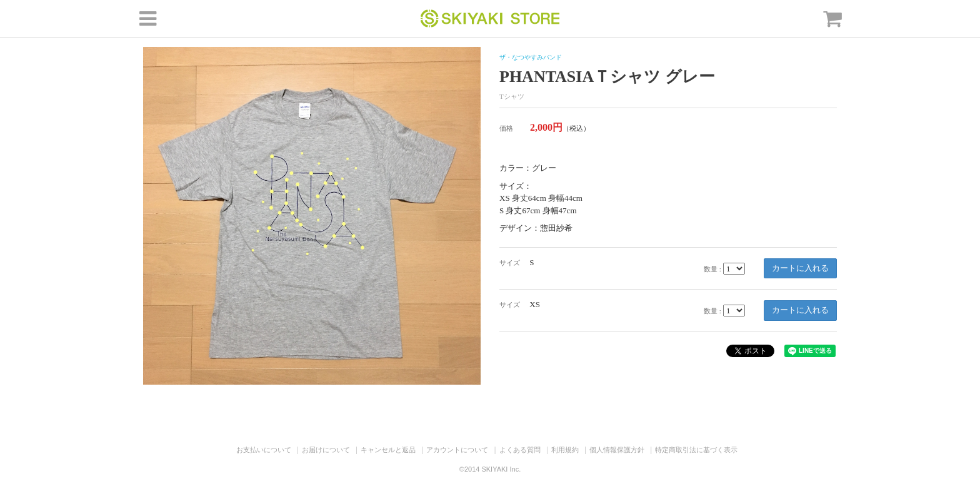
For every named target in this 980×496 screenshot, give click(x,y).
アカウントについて (457, 450)
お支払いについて (264, 450)
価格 (506, 128)
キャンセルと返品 (388, 450)
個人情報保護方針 (617, 450)
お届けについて (326, 450)
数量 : (712, 269)
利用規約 (565, 450)
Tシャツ (512, 96)
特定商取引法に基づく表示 (696, 450)
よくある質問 (520, 450)
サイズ (510, 263)
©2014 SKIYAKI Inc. (490, 469)
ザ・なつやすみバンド (531, 57)
